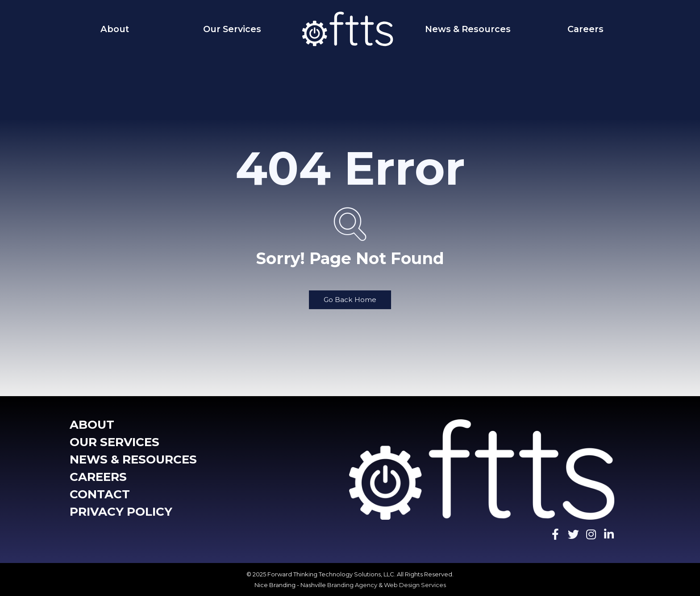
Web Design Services (415, 585)
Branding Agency (352, 585)
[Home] (350, 29)
